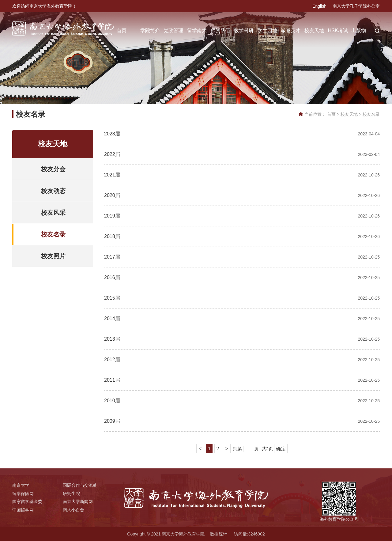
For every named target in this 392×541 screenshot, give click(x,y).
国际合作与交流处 (80, 485)
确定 (281, 449)
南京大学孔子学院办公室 (356, 6)
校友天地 (314, 30)
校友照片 (53, 256)
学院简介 (150, 30)
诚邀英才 (291, 30)
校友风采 (53, 213)
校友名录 (371, 114)
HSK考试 (338, 30)
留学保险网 (23, 494)
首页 (122, 30)
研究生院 (71, 494)
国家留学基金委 (27, 501)
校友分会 (53, 169)
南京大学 (21, 485)
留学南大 (197, 30)
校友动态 (53, 191)
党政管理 (173, 30)
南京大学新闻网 (78, 501)
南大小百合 (73, 510)
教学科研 (244, 30)
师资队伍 (221, 30)
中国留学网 (23, 510)
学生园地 (267, 30)
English (319, 6)
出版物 (359, 30)
